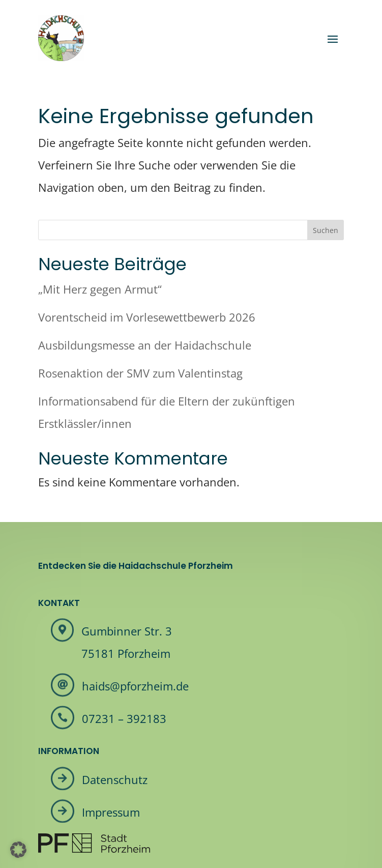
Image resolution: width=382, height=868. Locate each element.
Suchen (326, 230)
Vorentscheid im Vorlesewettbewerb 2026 (147, 317)
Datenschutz (115, 779)
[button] (18, 850)
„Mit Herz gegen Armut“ (100, 289)
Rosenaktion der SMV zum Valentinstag (140, 373)
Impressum (111, 812)
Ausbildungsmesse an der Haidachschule (145, 345)
